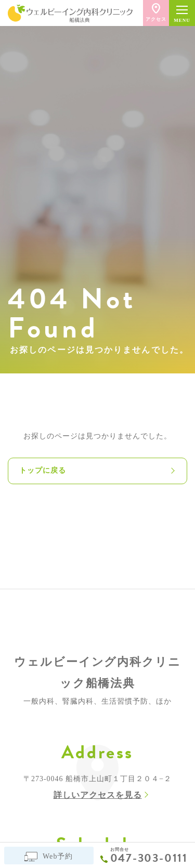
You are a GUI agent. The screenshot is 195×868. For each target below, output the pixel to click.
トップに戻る (43, 470)
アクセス (156, 12)
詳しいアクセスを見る (98, 795)
